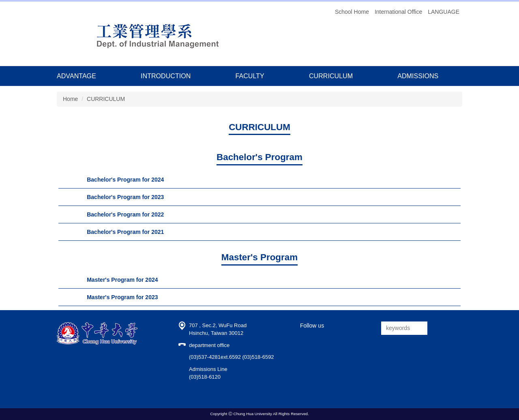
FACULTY (250, 76)
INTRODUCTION (166, 76)
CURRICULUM (331, 76)
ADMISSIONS (418, 76)
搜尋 (435, 328)
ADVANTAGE (76, 76)
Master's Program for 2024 (122, 280)
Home (70, 99)
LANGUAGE (444, 12)
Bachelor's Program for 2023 (125, 197)
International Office (398, 12)
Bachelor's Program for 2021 (125, 232)
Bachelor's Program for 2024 (125, 180)
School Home (352, 12)
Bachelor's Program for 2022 (125, 214)
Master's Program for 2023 (122, 297)
